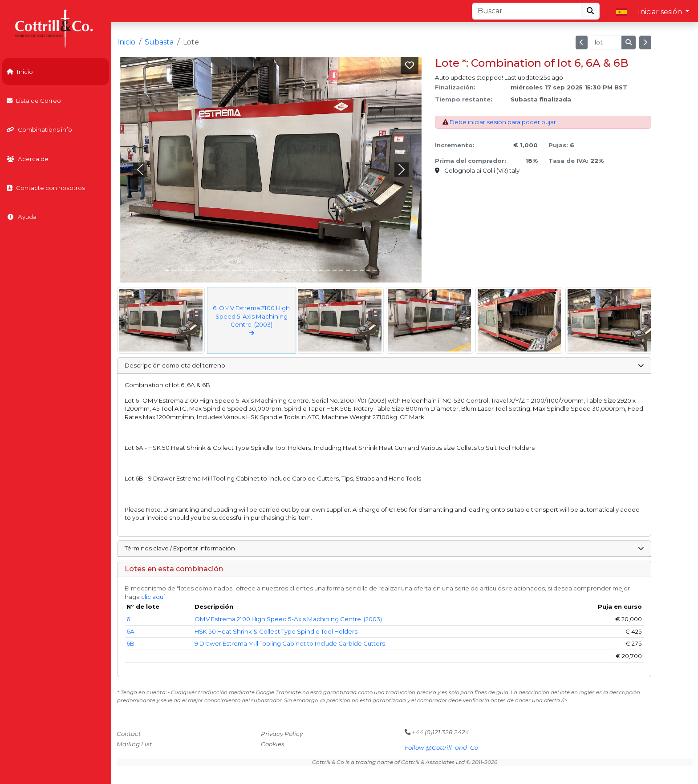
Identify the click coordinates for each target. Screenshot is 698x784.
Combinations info (39, 129)
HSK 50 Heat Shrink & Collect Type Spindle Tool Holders (276, 631)
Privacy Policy (282, 734)
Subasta (159, 42)
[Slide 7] (213, 270)
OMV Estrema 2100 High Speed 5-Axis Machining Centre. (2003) (288, 619)
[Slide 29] (362, 270)
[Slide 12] (247, 270)
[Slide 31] (375, 270)
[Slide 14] (261, 270)
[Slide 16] (274, 270)
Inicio (20, 72)
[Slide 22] (315, 270)
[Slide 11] (241, 270)
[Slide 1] (173, 270)
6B (130, 643)
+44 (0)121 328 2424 (437, 732)
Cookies (273, 744)
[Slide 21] (308, 270)
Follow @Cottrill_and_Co (441, 748)
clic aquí (153, 597)
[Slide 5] (200, 270)
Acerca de (28, 159)
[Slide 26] (341, 270)
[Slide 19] (294, 270)
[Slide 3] (187, 270)
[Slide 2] (180, 270)
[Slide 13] (254, 270)
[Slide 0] (167, 270)
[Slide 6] (207, 270)
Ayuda (22, 217)
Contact (129, 734)
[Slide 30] (368, 270)
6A (130, 631)
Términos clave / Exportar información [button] (384, 548)
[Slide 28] (355, 270)
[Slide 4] (193, 270)
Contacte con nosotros (46, 188)
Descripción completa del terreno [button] (384, 365)
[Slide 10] (234, 270)
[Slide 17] (281, 270)
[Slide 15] (267, 270)
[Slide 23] (321, 270)
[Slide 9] (227, 270)
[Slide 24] (328, 270)
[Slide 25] (335, 270)
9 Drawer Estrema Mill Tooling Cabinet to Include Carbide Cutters (290, 643)
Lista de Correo (34, 101)
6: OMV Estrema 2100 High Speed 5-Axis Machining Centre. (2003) (251, 320)
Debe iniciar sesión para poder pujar (503, 122)
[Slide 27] (348, 270)
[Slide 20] (301, 270)
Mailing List (134, 744)
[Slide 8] (221, 270)
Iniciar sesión (661, 12)
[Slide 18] (288, 270)
